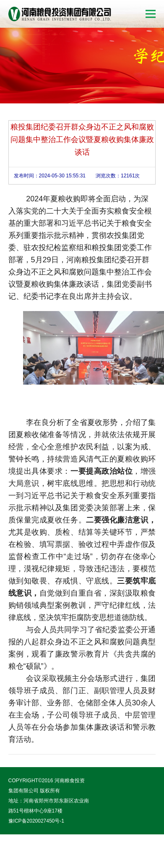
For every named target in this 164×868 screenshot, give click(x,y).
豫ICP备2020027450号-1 (36, 821)
